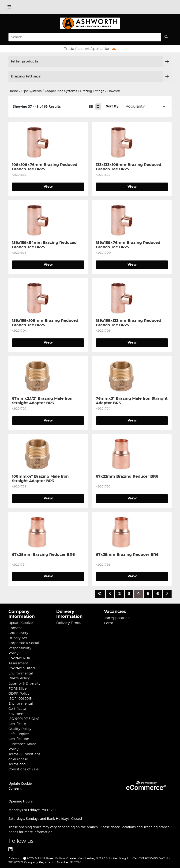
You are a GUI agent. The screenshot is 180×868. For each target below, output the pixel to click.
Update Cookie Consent (20, 786)
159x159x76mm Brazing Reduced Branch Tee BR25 (129, 245)
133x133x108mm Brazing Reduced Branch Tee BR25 (129, 167)
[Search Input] (85, 37)
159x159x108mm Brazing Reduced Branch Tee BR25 (46, 323)
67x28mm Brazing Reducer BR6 (43, 555)
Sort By (112, 106)
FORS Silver (18, 689)
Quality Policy (20, 729)
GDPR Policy (19, 694)
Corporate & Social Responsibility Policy (24, 648)
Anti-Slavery (18, 633)
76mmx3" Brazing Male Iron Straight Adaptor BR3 (132, 401)
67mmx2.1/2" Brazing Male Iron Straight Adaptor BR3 (43, 401)
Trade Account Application (90, 49)
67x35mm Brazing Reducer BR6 (127, 555)
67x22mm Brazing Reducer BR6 (127, 476)
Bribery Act (18, 638)
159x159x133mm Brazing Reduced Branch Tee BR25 (129, 323)
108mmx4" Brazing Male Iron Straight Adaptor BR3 (41, 479)
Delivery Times (68, 623)
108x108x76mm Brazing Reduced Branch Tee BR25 (45, 167)
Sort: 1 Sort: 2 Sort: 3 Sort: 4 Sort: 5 (146, 106)
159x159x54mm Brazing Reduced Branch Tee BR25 (45, 245)
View (48, 187)
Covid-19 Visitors (22, 668)
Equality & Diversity (24, 683)
